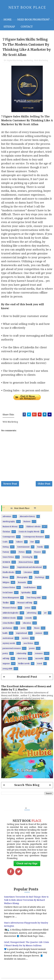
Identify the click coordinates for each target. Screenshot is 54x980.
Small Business (30, 587)
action (28, 608)
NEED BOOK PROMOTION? (33, 20)
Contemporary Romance (33, 537)
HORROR (6, 562)
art (45, 613)
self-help (6, 659)
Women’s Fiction (9, 608)
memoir (39, 633)
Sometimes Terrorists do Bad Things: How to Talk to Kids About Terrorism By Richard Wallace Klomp (26, 900)
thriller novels (24, 664)
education (27, 623)
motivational (8, 638)
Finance (37, 552)
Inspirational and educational (29, 567)
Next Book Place (22, 508)
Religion (6, 582)
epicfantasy (7, 628)
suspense (6, 664)
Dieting (6, 547)
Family (40, 547)
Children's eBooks (33, 527)
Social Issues (8, 593)
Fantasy (6, 552)
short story (22, 659)
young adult (7, 669)
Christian (6, 532)
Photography (22, 577)
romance (39, 653)
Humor (6, 567)
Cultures (19, 542)
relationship (21, 653)
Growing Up (27, 557)
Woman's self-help (25, 603)
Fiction (22, 552)
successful (39, 659)
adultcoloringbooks (10, 613)
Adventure (7, 516)
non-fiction (28, 643)
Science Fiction (9, 587)
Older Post (44, 484)
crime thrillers (8, 623)
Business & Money (10, 527)
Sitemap (9, 27)
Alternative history (27, 516)
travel (40, 664)
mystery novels (9, 643)
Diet (32, 542)
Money (5, 577)
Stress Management (11, 598)
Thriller (6, 603)
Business (27, 522)
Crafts (5, 542)
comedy (29, 618)
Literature (28, 572)
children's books (9, 618)
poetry (5, 653)
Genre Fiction (8, 557)
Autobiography (9, 522)
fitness (37, 628)
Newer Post (10, 484)
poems (32, 648)
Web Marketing (41, 60)
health (5, 633)
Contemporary (9, 537)
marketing (28, 60)
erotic (23, 628)
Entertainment (23, 547)
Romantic (22, 582)
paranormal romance (12, 648)
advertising (32, 613)
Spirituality (26, 593)
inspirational (21, 633)
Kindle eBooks (8, 572)
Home (8, 20)
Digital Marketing (15, 60)
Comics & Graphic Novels (29, 532)
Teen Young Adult (34, 598)
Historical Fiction (26, 562)
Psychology (40, 577)
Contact (27, 27)
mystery (25, 638)
